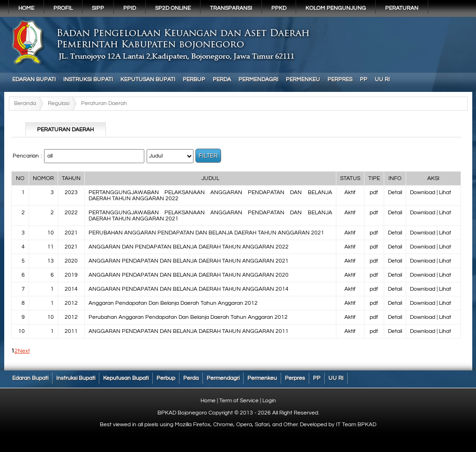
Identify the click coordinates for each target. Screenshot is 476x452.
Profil (63, 8)
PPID (130, 8)
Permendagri (258, 79)
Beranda (25, 103)
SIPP (98, 8)
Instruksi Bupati (88, 79)
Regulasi (59, 103)
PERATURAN (402, 8)
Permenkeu (303, 79)
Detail (395, 192)
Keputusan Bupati (148, 79)
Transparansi (231, 8)
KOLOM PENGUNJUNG (336, 8)
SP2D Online (173, 8)
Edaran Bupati (34, 79)
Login (269, 401)
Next (24, 351)
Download (423, 192)
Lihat (445, 192)
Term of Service (239, 401)
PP (364, 79)
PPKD (279, 8)
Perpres (340, 79)
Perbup (194, 79)
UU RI (382, 79)
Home (26, 8)
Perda (222, 79)
